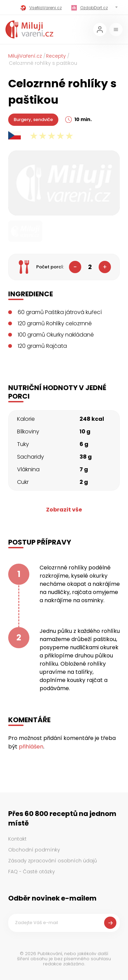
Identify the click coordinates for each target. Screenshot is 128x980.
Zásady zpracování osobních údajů (53, 861)
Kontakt (17, 839)
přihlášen (31, 747)
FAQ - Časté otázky (32, 872)
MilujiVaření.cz (25, 56)
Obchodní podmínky (34, 850)
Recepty (56, 56)
